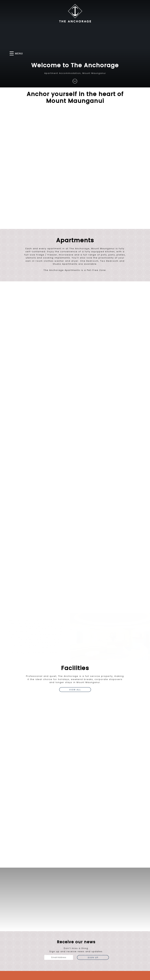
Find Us (75, 136)
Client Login (140, 977)
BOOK (127, 53)
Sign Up (93, 849)
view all (75, 582)
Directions (40, 890)
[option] (35, 530)
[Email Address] (59, 849)
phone (95, 882)
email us (112, 889)
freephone (129, 882)
